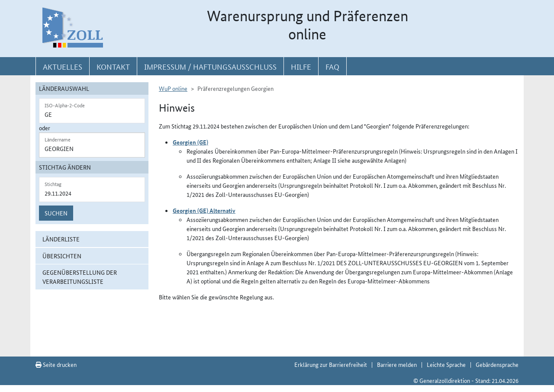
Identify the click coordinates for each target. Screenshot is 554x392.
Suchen (56, 213)
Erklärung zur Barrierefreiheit (331, 364)
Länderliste (61, 239)
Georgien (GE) (190, 142)
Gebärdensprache (497, 364)
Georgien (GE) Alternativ (204, 210)
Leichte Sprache (446, 364)
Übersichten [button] (62, 256)
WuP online (173, 88)
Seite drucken (56, 364)
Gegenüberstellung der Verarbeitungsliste (80, 277)
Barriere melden (397, 364)
